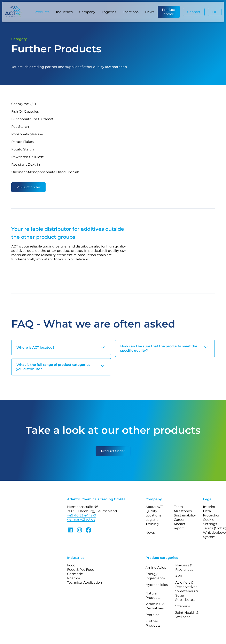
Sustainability (185, 515)
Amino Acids (156, 568)
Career (179, 520)
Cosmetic (75, 574)
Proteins (152, 615)
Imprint (209, 507)
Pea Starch (20, 127)
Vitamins (183, 606)
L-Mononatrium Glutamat (32, 119)
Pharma (74, 578)
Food (71, 565)
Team (178, 507)
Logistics (109, 12)
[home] (15, 12)
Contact (194, 12)
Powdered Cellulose (28, 157)
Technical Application (85, 582)
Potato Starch (23, 149)
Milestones (183, 511)
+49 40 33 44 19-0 (82, 515)
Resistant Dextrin (26, 164)
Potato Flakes (22, 142)
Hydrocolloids (157, 585)
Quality (151, 511)
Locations (131, 12)
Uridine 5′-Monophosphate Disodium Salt (45, 172)
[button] (42, 12)
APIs (179, 576)
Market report (180, 526)
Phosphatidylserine (27, 134)
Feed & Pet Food (81, 570)
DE (215, 12)
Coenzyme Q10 (24, 104)
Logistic (152, 520)
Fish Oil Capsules (25, 111)
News (150, 12)
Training (152, 524)
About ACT (154, 507)
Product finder (169, 12)
